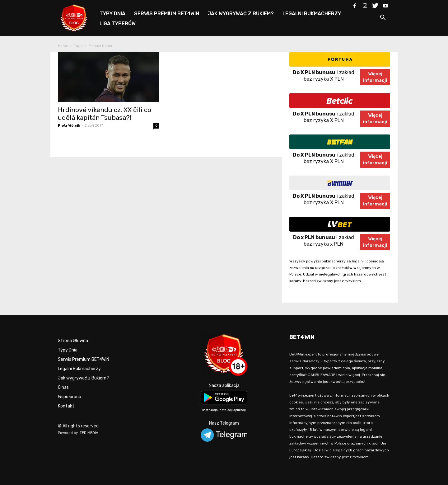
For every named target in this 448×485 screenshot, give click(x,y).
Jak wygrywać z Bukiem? (83, 378)
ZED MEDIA (89, 433)
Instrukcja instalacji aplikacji (224, 410)
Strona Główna (73, 341)
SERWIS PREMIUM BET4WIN (167, 14)
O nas (63, 387)
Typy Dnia (68, 350)
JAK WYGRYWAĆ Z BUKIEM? (241, 14)
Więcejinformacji (375, 77)
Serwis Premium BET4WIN (84, 359)
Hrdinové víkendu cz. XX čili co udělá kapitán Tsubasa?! (105, 114)
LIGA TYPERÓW (118, 24)
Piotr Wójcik (69, 126)
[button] (383, 19)
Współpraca (70, 397)
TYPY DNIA (112, 14)
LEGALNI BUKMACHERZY (312, 14)
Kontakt (66, 406)
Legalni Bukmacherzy (79, 369)
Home (63, 46)
